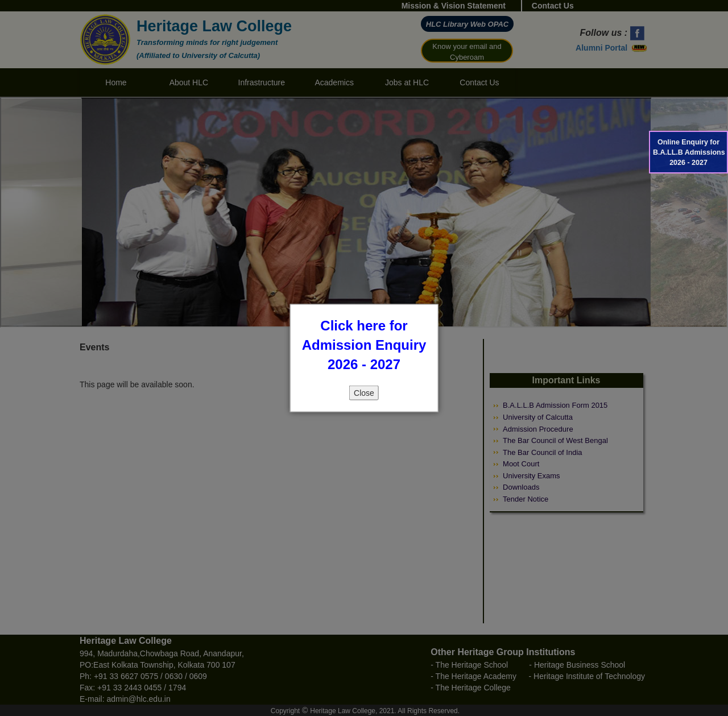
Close (364, 393)
